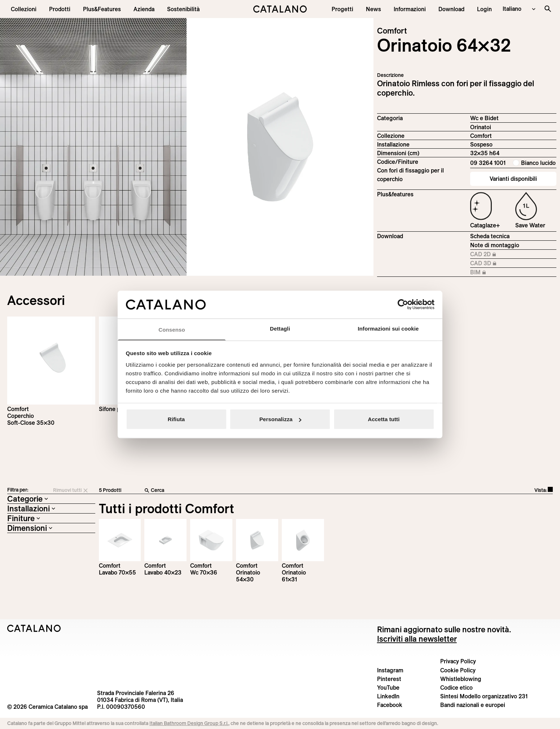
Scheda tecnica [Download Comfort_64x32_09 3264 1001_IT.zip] (490, 236)
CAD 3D (494, 263)
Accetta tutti (384, 419)
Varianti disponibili (513, 179)
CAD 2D (494, 254)
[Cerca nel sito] (548, 9)
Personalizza (280, 419)
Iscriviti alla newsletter (417, 639)
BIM (494, 272)
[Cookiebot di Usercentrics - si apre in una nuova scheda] (403, 305)
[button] (24, 9)
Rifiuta (176, 419)
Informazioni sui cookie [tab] (388, 328)
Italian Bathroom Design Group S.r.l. (189, 723)
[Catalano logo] (280, 9)
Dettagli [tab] (280, 328)
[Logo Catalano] (34, 628)
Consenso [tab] (172, 329)
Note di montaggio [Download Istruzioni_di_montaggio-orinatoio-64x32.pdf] (495, 245)
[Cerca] (259, 490)
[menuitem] (102, 9)
